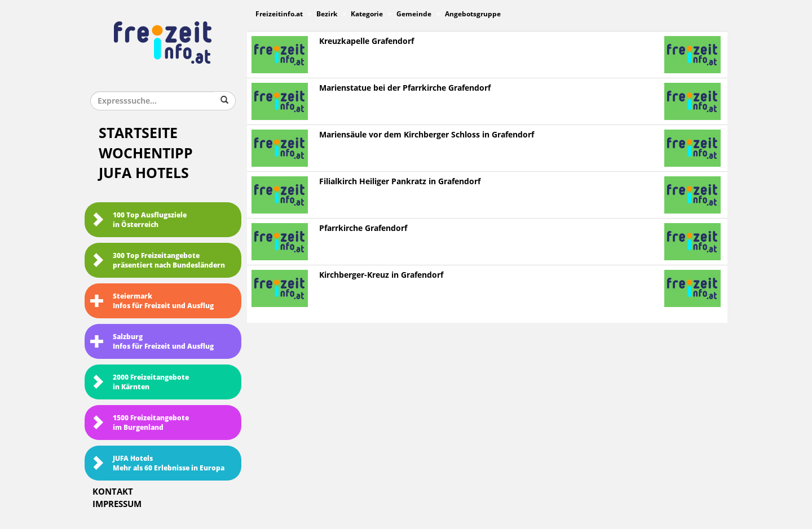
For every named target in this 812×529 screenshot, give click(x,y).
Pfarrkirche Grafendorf (363, 228)
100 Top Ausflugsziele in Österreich (138, 220)
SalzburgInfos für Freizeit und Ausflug (152, 342)
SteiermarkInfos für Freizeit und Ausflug (152, 301)
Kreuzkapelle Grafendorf (367, 41)
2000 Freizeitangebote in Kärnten (140, 382)
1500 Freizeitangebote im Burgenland (140, 423)
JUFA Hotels (144, 173)
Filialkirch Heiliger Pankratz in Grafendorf (400, 182)
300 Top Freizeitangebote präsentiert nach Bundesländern (158, 261)
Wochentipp (146, 154)
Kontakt (113, 492)
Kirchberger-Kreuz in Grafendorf (381, 275)
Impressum (117, 504)
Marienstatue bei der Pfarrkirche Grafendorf (405, 88)
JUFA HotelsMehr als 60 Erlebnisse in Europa (157, 463)
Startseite (138, 133)
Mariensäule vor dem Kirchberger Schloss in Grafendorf (427, 135)
